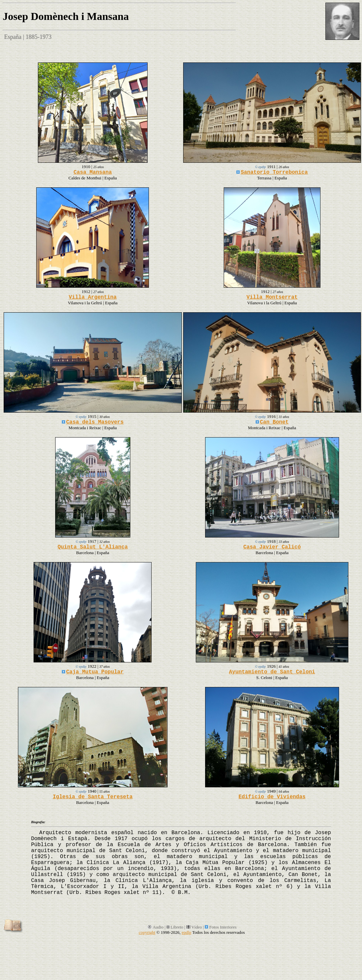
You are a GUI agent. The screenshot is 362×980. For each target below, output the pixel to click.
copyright (147, 932)
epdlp (186, 932)
